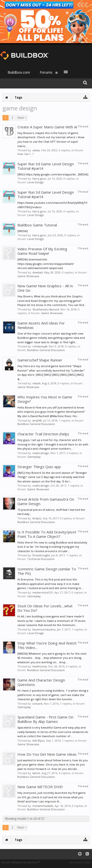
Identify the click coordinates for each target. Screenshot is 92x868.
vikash (36, 383)
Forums (46, 72)
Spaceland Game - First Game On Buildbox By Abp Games (45, 719)
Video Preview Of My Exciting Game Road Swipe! (42, 251)
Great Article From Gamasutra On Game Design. (46, 501)
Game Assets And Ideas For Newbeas (41, 325)
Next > (22, 118)
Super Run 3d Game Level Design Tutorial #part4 (46, 166)
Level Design (36, 182)
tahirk (36, 773)
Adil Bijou (39, 740)
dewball (38, 272)
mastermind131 (43, 592)
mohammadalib (43, 806)
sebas (36, 150)
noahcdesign (41, 453)
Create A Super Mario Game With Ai (47, 127)
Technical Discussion (41, 559)
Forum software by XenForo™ (21, 862)
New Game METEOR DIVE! (40, 787)
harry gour (39, 179)
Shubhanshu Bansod (46, 309)
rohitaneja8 (40, 346)
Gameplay (34, 457)
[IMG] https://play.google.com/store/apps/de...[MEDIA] (53, 174)
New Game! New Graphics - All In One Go (45, 288)
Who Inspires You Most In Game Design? (45, 399)
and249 (37, 420)
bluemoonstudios (44, 629)
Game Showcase (28, 276)
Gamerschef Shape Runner (40, 360)
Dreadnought (41, 555)
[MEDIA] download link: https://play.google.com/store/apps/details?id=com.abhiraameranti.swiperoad (46, 264)
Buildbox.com (19, 72)
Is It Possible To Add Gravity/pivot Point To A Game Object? (47, 534)
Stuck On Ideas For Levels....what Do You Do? (45, 608)
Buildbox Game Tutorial (37, 225)
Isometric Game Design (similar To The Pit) (47, 571)
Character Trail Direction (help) (43, 434)
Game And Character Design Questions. (41, 682)
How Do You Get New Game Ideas (47, 754)
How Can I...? (26, 154)
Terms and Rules (80, 862)
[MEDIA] (23, 231)
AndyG (37, 518)
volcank (37, 704)
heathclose (40, 666)
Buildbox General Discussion (46, 350)
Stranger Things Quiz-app (39, 467)
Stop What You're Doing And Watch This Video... (47, 645)
